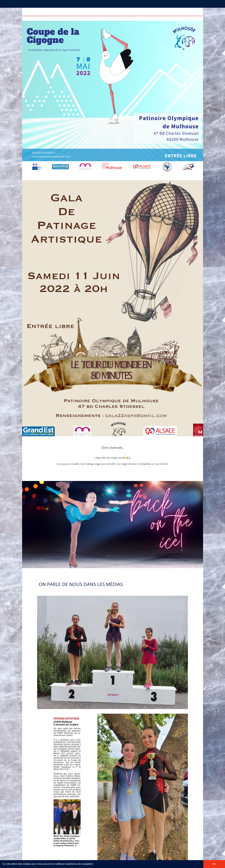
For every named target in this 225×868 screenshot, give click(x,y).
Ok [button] (214, 864)
